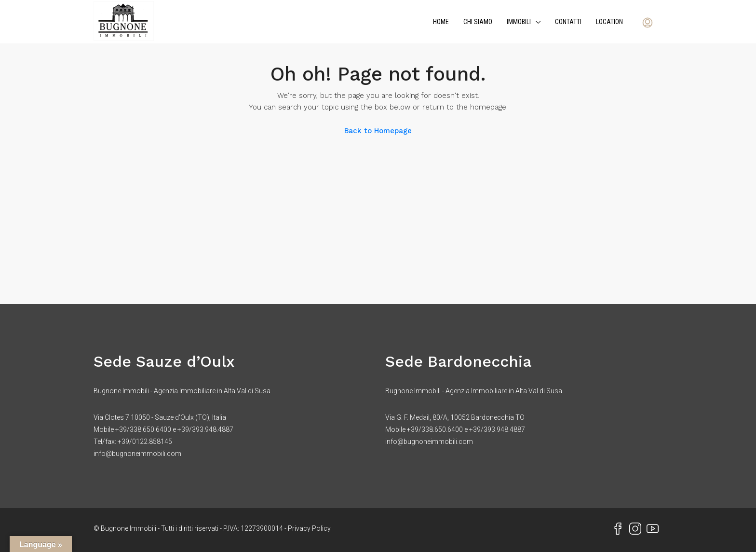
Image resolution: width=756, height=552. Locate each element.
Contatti (568, 22)
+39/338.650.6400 (143, 429)
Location (609, 22)
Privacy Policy (309, 528)
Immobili (519, 22)
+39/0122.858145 (145, 442)
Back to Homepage (378, 131)
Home (441, 22)
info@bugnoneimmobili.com (137, 454)
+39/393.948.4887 (205, 429)
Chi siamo (478, 22)
